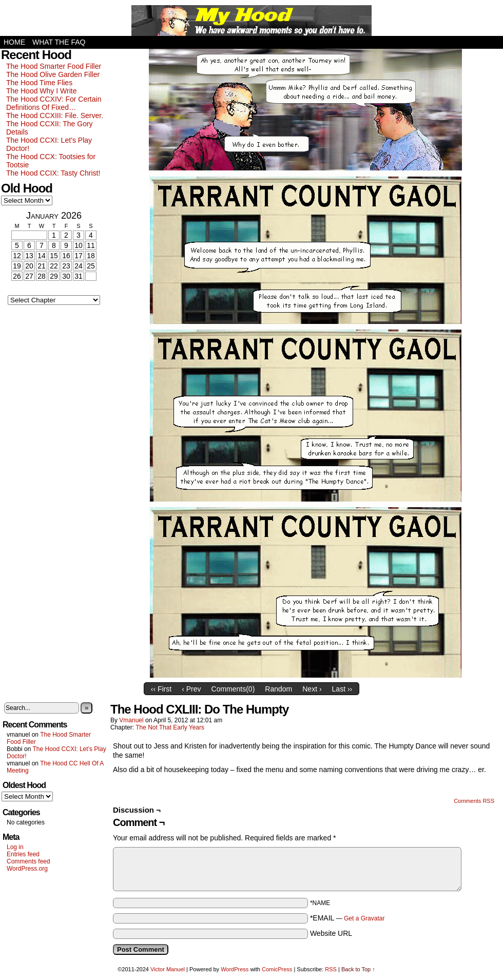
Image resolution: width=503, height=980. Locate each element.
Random (278, 689)
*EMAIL (347, 918)
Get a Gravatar (364, 918)
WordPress (235, 969)
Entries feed (23, 854)
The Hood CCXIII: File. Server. (55, 116)
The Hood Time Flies (39, 83)
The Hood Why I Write (41, 91)
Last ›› (342, 689)
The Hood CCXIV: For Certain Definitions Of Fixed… (54, 103)
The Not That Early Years (170, 727)
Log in (15, 847)
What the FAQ (59, 42)
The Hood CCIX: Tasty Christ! (53, 173)
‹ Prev (191, 689)
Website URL (331, 933)
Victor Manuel (168, 969)
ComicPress (277, 969)
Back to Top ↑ (358, 969)
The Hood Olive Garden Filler (53, 74)
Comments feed (28, 861)
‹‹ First (161, 689)
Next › (312, 689)
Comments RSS (474, 801)
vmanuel (131, 720)
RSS (331, 969)
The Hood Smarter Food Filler (54, 66)
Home (14, 42)
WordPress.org (27, 869)
